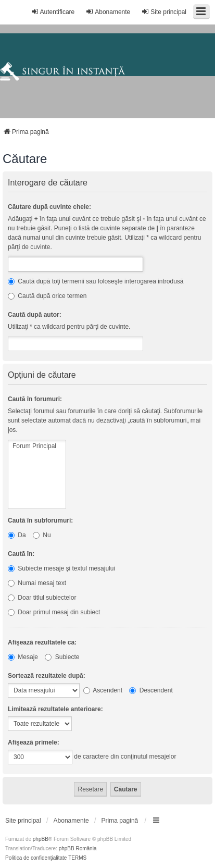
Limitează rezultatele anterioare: (55, 709)
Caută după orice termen (47, 296)
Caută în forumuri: (35, 399)
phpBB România (78, 848)
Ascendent (103, 690)
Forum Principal (37, 446)
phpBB (41, 839)
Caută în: (21, 554)
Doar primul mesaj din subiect (54, 612)
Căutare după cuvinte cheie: (49, 207)
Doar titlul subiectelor (42, 598)
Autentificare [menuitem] (53, 12)
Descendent (151, 690)
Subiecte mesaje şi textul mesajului (61, 568)
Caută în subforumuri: (40, 520)
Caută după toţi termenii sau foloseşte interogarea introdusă (96, 281)
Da (17, 535)
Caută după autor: (35, 315)
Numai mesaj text (37, 583)
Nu (42, 535)
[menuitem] (23, 821)
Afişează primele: (34, 742)
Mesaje (23, 657)
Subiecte (62, 657)
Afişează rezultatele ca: (42, 642)
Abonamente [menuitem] (108, 12)
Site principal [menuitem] (164, 12)
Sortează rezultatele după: (47, 676)
